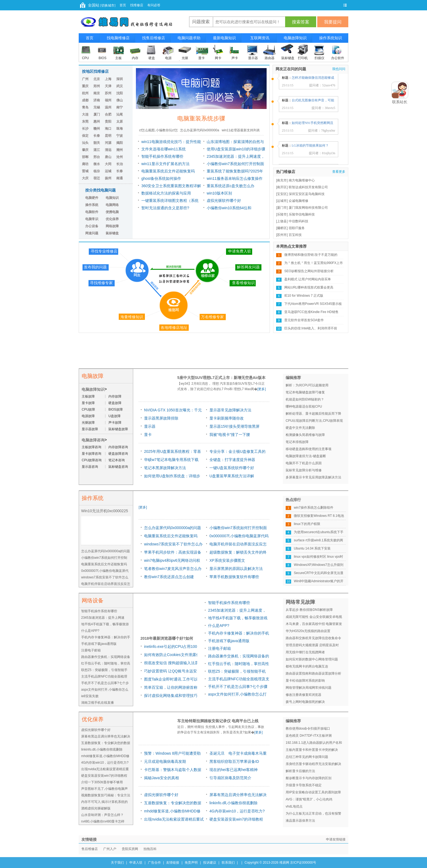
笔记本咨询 (117, 460)
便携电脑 (112, 212)
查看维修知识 (243, 283)
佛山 (120, 100)
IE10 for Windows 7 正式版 (304, 296)
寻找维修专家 (101, 283)
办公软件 (338, 58)
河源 (108, 143)
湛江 (97, 150)
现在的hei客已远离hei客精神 (234, 770)
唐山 (108, 157)
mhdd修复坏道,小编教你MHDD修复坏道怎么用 (172, 812)
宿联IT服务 (297, 228)
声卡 (235, 58)
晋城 (85, 171)
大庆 (85, 178)
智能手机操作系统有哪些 (162, 156)
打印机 (303, 58)
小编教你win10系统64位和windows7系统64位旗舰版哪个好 (234, 209)
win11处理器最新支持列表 (241, 130)
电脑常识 (92, 219)
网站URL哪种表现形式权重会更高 (309, 287)
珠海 (120, 129)
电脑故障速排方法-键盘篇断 (306, 456)
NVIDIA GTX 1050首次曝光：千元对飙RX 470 (173, 411)
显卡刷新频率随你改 (227, 418)
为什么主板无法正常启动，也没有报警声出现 (313, 814)
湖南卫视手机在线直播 (97, 703)
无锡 (97, 107)
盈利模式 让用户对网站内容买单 (308, 279)
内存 (135, 58)
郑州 (97, 86)
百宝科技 (295, 235)
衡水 (97, 164)
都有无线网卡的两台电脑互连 (307, 666)
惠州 (97, 122)
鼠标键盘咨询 (118, 467)
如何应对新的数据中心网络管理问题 (312, 659)
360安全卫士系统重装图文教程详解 (171, 186)
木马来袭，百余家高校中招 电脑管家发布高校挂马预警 (314, 625)
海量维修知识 (132, 317)
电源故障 (88, 416)
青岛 (85, 107)
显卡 (202, 58)
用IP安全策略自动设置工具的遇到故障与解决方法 (313, 793)
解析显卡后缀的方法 (300, 771)
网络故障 (112, 226)
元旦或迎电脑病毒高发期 (165, 761)
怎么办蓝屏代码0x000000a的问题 (199, 132)
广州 (85, 79)
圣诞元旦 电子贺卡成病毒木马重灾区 (238, 754)
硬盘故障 (115, 403)
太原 (120, 122)
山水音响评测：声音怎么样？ (102, 815)
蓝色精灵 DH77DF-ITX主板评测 (309, 736)
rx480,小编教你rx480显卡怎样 (103, 821)
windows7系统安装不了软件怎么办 (173, 544)
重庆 (85, 86)
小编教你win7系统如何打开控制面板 (235, 165)
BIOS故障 (116, 409)
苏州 (108, 93)
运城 (108, 171)
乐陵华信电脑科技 (302, 214)
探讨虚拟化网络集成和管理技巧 (171, 696)
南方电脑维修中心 (302, 180)
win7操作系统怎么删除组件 (314, 508)
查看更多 (339, 172)
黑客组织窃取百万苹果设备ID (234, 761)
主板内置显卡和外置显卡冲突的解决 (312, 750)
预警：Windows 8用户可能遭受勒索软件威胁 (172, 754)
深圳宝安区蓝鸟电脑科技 (307, 194)
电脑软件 (92, 212)
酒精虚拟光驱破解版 (96, 808)
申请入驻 (136, 863)
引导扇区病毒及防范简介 (230, 778)
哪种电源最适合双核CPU (304, 406)
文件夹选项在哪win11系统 (164, 149)
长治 (120, 164)
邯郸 (85, 157)
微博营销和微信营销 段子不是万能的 (311, 255)
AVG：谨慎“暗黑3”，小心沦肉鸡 (309, 799)
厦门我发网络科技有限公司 (308, 208)
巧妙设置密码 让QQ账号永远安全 (172, 671)
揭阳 (120, 143)
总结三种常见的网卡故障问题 (307, 757)
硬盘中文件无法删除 (300, 428)
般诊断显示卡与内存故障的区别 (309, 778)
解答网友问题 (248, 267)
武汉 (120, 86)
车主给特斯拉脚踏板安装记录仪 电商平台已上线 (218, 721)
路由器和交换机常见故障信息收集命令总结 (313, 639)
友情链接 (173, 863)
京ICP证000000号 (303, 863)
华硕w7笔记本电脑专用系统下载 (171, 460)
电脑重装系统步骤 (201, 118)
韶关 (97, 143)
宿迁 (97, 178)
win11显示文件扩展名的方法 (165, 164)
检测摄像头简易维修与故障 (305, 435)
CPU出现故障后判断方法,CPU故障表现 (314, 421)
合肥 (108, 114)
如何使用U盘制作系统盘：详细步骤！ (172, 477)
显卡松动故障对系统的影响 (305, 681)
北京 (97, 79)
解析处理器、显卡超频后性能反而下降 (313, 414)
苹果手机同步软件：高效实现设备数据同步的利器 (173, 553)
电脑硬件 (92, 198)
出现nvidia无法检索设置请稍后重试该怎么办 (174, 820)
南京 (97, 93)
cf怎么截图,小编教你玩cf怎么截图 (158, 132)
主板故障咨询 (91, 447)
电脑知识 (112, 198)
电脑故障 (93, 376)
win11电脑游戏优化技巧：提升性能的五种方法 (171, 142)
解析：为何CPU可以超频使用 (307, 385)
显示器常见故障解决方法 (230, 410)
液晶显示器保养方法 (300, 821)
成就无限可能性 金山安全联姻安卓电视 (314, 617)
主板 (118, 58)
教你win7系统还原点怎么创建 (169, 577)
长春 (97, 136)
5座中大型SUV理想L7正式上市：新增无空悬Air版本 (221, 378)
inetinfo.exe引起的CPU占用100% (172, 647)
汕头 (85, 143)
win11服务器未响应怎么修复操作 (235, 178)
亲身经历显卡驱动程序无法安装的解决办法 (313, 765)
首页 (123, 5)
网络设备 (93, 600)
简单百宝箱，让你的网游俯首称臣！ (175, 687)
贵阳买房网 (130, 849)
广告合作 (154, 863)
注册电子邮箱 (91, 650)
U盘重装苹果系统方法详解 (232, 476)
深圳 (120, 79)
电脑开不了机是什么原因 (304, 463)
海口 (108, 129)
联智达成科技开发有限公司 (308, 187)
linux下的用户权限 (307, 524)
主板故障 (88, 396)
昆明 (108, 136)
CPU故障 (88, 409)
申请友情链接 (336, 839)
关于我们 (117, 863)
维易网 (284, 863)
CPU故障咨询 (92, 460)
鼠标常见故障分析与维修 (304, 470)
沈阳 (120, 93)
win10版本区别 (219, 193)
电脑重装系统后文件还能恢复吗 (168, 171)
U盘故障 (115, 416)
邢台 (97, 157)
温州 (108, 107)
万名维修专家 (212, 317)
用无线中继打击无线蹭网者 (305, 652)
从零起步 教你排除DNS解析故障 (309, 610)
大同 (108, 164)
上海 (108, 79)
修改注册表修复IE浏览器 (304, 695)
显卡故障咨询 (91, 454)
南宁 (120, 107)
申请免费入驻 (240, 251)
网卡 (218, 58)
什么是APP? (90, 631)
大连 (85, 114)
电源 (168, 58)
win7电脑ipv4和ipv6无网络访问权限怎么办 (172, 561)
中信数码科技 (298, 221)
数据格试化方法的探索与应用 (166, 193)
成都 (85, 100)
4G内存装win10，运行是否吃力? (105, 763)
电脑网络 (112, 205)
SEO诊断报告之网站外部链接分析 (309, 271)
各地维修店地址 (174, 327)
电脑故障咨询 (93, 440)
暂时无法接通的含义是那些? (165, 208)
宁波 (120, 136)
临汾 (97, 171)
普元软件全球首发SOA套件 (304, 320)
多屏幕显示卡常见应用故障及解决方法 (313, 477)
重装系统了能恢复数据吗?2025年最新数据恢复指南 (235, 172)
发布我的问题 (95, 267)
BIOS (103, 58)
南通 (120, 178)
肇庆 (85, 150)
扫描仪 (319, 58)
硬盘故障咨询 (118, 454)
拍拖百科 (150, 849)
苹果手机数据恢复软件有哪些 (234, 577)
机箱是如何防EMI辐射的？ (305, 399)
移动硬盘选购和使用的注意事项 (309, 449)
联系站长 (400, 102)
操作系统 (92, 205)
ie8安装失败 (90, 696)
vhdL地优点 (294, 806)
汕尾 (120, 114)
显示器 (253, 58)
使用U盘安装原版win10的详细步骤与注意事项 (236, 150)
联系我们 (228, 863)
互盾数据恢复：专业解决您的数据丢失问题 (173, 804)
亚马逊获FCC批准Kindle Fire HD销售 (311, 312)
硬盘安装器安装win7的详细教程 (104, 776)
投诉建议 (210, 863)
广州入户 (110, 849)
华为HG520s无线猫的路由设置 (308, 631)
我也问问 (339, 69)
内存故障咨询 (118, 447)
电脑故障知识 (93, 389)
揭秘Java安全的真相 (161, 778)
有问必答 (154, 5)
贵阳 (108, 122)
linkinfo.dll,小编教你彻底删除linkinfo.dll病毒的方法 (234, 804)
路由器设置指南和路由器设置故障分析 (313, 673)
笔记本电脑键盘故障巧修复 (305, 392)
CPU (85, 58)
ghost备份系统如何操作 (161, 178)
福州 (108, 100)
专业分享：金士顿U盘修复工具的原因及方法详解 (237, 452)
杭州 (85, 93)
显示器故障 (90, 429)
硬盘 (152, 58)
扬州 (108, 178)
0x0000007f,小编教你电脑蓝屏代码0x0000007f (239, 537)
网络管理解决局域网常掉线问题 (309, 688)
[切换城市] (107, 5)
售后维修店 (90, 849)
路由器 (270, 58)
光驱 (185, 58)
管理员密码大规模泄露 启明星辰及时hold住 (312, 646)
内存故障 (115, 396)
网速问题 (92, 233)
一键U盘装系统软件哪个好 (232, 468)
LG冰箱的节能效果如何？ (310, 148)
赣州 (97, 129)
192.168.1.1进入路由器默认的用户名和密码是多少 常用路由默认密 (314, 743)
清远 (108, 150)
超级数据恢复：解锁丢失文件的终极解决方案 (238, 553)
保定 (85, 136)
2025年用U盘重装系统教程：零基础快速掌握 (173, 452)
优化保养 (112, 219)
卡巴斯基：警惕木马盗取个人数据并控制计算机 (173, 771)
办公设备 (92, 226)
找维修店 (137, 5)
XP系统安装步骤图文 (227, 560)
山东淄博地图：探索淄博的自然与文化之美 (235, 142)
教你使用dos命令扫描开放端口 (308, 729)
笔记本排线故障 (297, 442)
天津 (108, 86)
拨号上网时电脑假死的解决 (305, 702)
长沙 (85, 129)
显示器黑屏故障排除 (161, 418)
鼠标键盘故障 (118, 429)
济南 (97, 100)
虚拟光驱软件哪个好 (224, 201)
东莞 (85, 122)
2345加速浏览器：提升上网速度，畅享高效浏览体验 (236, 157)
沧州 (120, 157)
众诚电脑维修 (298, 201)
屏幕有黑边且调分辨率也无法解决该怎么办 (238, 796)
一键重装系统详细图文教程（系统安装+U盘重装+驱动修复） (170, 201)
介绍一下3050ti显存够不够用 (102, 782)
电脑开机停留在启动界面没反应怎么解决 (238, 545)
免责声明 (191, 863)
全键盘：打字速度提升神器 (232, 460)
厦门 (97, 114)
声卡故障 (115, 423)
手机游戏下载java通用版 (99, 644)
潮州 (120, 150)
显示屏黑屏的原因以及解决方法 (236, 569)
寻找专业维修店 (104, 251)
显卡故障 (88, 403)
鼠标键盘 (288, 58)
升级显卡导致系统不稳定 (304, 785)
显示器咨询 (90, 467)
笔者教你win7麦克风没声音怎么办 (173, 569)
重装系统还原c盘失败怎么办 (231, 186)
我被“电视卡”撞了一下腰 (230, 435)
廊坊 (85, 164)
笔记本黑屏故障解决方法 (165, 468)
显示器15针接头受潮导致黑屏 (234, 426)
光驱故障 (88, 423)
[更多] (262, 389)
